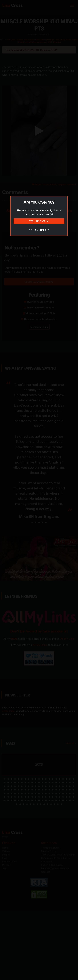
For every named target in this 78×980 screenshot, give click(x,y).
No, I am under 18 (39, 230)
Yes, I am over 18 (39, 221)
